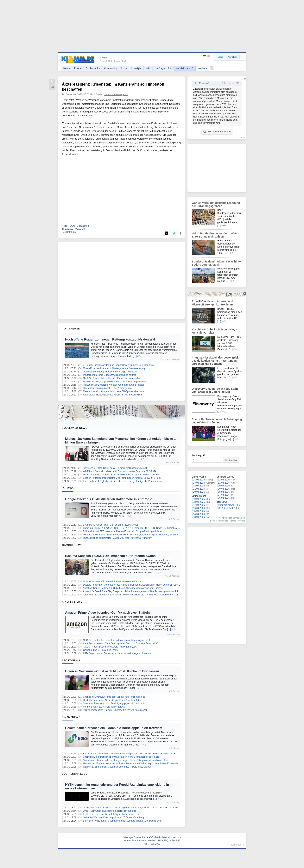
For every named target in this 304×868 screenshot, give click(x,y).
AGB (151, 837)
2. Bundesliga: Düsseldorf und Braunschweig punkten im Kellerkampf (119, 365)
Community (111, 68)
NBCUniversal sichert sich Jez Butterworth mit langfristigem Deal (116, 640)
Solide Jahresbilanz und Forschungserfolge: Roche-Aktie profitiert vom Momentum (125, 760)
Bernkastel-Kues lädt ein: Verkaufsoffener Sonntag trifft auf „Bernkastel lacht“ (123, 821)
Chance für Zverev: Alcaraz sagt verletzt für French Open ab (114, 697)
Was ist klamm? (185, 68)
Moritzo (203, 83)
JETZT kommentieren (217, 131)
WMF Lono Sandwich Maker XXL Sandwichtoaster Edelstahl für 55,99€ (120, 471)
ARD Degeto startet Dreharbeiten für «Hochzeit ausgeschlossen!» (117, 653)
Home (127, 841)
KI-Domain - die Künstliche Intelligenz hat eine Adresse (111, 814)
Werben (202, 68)
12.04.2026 (224, 480)
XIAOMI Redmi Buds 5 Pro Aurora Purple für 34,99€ (110, 647)
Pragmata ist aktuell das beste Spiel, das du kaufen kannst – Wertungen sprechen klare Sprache (215, 361)
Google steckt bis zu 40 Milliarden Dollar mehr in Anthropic (109, 499)
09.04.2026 (224, 489)
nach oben (236, 845)
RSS (178, 841)
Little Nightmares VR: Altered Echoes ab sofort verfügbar (112, 582)
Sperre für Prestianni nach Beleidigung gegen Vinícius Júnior (114, 703)
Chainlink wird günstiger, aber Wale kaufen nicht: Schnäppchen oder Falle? (122, 757)
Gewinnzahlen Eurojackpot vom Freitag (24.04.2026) (110, 372)
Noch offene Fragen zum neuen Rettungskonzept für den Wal (110, 339)
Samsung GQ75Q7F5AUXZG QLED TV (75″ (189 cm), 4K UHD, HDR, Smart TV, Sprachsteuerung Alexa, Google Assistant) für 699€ (151, 528)
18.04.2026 (199, 502)
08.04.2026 (224, 492)
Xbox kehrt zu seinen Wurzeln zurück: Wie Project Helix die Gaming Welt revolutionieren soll (131, 595)
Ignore (233, 521)
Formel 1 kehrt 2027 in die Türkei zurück (104, 707)
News (67, 68)
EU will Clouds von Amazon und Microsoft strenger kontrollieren (212, 303)
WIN (148, 68)
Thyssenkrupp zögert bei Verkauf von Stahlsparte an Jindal (113, 385)
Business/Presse (75, 774)
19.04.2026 (199, 499)
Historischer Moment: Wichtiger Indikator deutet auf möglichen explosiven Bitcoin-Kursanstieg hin (133, 763)
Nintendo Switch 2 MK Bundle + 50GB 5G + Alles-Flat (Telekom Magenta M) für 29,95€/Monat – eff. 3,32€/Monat (141, 535)
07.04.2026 (224, 495)
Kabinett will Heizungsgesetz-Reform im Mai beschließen (112, 395)
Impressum (175, 837)
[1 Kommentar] (70, 232)
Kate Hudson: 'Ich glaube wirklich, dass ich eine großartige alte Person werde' (123, 481)
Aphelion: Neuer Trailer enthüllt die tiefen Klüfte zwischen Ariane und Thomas (123, 588)
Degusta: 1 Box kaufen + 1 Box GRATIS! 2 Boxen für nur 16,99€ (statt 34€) (122, 475)
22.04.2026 (199, 486)
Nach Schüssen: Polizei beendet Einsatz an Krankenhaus (113, 378)
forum (242, 137)
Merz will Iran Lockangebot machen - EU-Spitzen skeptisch (113, 391)
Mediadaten (161, 837)
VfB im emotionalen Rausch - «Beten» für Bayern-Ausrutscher (115, 710)
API (172, 841)
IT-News (68, 488)
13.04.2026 (199, 517)
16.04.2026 (199, 508)
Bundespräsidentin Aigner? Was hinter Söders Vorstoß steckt (217, 263)
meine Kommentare (219, 521)
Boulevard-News (75, 428)
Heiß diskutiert (226, 508)
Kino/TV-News (72, 602)
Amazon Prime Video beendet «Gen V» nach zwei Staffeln (107, 613)
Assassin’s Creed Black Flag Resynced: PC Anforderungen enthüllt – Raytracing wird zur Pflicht (132, 591)
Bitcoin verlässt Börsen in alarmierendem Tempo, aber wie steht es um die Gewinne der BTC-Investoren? (137, 754)
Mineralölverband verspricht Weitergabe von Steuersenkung (114, 368)
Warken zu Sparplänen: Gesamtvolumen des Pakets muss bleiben (117, 767)
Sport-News (71, 660)
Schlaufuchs (93, 68)
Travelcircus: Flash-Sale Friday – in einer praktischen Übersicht (116, 468)
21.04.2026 (199, 489)
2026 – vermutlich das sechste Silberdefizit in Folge (109, 811)
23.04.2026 (199, 483)
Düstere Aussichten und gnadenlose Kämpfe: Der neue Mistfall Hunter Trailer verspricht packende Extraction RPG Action (145, 585)
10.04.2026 (224, 486)
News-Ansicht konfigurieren (232, 518)
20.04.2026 (199, 492)
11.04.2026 (224, 483)
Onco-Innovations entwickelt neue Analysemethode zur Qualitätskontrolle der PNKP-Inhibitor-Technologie (137, 808)
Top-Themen (71, 329)
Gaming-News (72, 545)
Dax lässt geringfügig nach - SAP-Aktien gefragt (108, 388)
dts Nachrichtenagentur (116, 94)
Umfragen (163, 68)
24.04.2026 (199, 480)
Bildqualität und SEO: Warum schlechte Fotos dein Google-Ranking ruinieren (123, 531)
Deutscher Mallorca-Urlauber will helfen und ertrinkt (109, 375)
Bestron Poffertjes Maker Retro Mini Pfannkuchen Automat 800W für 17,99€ (122, 478)
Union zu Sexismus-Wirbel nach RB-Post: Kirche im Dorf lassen (112, 671)
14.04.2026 (199, 514)
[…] (135, 356)
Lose (124, 68)
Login (220, 57)
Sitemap (127, 837)
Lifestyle (136, 68)
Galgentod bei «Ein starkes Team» (101, 650)
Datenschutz (140, 837)
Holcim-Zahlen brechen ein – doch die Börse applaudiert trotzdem (114, 728)
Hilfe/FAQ (163, 841)
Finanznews (71, 717)
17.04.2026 (199, 505)
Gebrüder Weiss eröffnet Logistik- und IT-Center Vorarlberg (113, 817)
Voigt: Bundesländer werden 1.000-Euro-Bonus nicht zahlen (214, 235)
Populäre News (226, 505)
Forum (78, 68)
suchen (231, 460)
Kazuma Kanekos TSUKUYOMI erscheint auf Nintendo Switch (110, 556)
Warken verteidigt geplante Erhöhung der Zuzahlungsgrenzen (115, 382)
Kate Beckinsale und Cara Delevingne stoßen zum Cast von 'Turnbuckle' (120, 643)
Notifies (241, 521)
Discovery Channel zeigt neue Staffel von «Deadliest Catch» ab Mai (215, 390)
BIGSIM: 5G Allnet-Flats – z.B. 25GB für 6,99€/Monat (110, 525)
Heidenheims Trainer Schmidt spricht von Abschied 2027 (112, 700)
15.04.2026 (199, 511)
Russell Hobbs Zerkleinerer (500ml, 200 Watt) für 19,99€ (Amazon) (117, 538)
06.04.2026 (224, 498)
